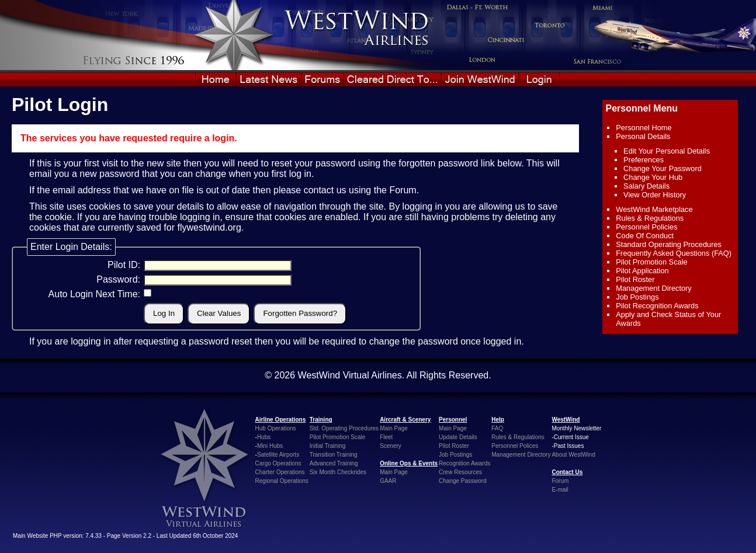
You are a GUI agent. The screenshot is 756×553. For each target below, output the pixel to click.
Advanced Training (334, 463)
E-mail (560, 490)
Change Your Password (663, 168)
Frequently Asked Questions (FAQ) (674, 253)
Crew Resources (460, 472)
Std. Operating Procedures (344, 428)
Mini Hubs (270, 446)
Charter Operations (280, 472)
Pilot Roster (635, 279)
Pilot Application (642, 271)
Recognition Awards (464, 463)
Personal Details (643, 136)
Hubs (264, 437)
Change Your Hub (653, 177)
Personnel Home (644, 128)
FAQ (497, 428)
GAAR (388, 481)
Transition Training (334, 455)
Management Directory (653, 288)
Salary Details (646, 186)
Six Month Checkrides (338, 472)
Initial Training (328, 446)
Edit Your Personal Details (667, 151)
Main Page (394, 428)
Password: (118, 279)
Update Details (458, 437)
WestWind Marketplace (654, 209)
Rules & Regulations (650, 218)
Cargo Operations (278, 463)
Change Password (463, 481)
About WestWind (573, 455)
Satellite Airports (278, 455)
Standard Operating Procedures (669, 244)
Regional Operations (282, 481)
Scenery (391, 446)
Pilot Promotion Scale (651, 262)
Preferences (644, 160)
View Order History (655, 195)
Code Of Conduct (645, 236)
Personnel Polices (515, 446)
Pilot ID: (124, 265)
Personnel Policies (646, 227)
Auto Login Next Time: (94, 294)
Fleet (386, 437)
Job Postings (637, 297)
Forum (403, 190)
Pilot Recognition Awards (657, 306)
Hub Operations (276, 428)
